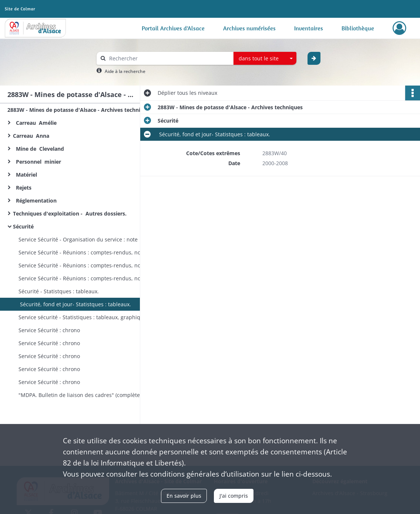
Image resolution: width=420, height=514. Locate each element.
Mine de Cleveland (40, 149)
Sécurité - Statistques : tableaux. (59, 291)
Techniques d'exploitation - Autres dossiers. (70, 213)
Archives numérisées (249, 28)
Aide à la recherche (125, 71)
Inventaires (309, 28)
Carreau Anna (33, 136)
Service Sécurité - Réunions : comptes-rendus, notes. (84, 252)
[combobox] (265, 59)
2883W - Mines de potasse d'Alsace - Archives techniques (80, 110)
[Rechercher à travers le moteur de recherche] (169, 58)
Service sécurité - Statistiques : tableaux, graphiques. (85, 317)
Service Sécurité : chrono (49, 330)
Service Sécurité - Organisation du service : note (78, 239)
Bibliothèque (358, 28)
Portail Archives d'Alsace (173, 28)
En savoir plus (184, 496)
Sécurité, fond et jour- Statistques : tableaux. (75, 304)
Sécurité (25, 226)
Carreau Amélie (35, 123)
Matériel (26, 175)
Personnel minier (37, 162)
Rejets (23, 188)
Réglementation (36, 201)
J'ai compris (234, 496)
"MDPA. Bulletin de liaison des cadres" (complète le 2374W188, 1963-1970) (93, 395)
